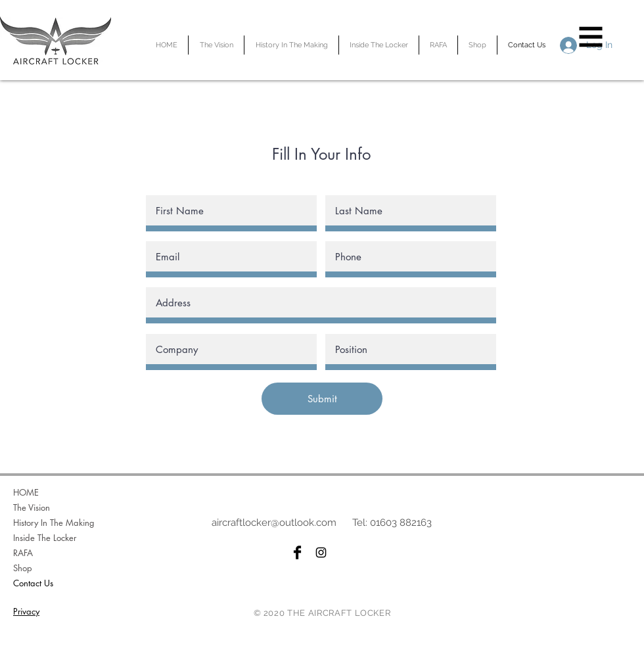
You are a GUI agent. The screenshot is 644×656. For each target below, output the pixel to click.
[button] (591, 37)
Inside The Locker (45, 538)
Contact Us (33, 583)
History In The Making (54, 523)
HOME (26, 492)
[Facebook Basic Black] (297, 552)
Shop (23, 568)
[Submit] (322, 399)
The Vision (32, 507)
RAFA (23, 553)
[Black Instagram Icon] (321, 552)
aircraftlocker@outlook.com (274, 523)
